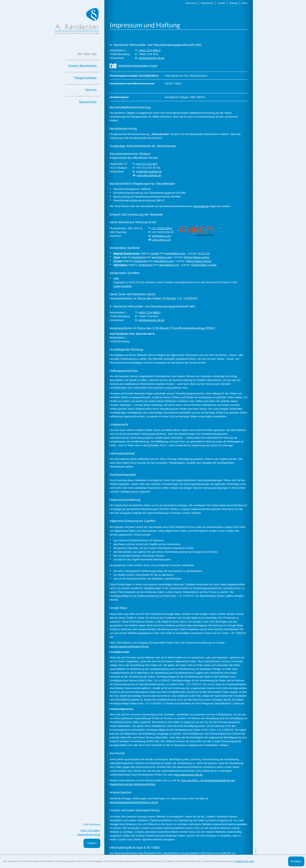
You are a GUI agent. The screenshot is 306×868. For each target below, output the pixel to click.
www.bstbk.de (198, 206)
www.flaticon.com (173, 253)
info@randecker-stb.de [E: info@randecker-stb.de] (150, 58)
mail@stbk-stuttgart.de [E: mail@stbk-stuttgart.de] (148, 172)
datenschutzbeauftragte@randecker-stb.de (133, 802)
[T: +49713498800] (148, 50)
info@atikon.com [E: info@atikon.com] (160, 236)
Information (120, 265)
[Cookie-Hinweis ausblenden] (296, 861)
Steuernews (88, 102)
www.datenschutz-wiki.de (186, 775)
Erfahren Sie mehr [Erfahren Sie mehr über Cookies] (245, 861)
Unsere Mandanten (82, 66)
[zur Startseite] (77, 21)
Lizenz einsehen (122, 286)
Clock (116, 257)
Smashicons (137, 257)
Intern (241, 3)
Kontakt (218, 3)
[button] (176, 66)
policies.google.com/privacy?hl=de (128, 646)
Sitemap (230, 3)
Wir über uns (87, 54)
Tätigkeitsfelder (85, 78)
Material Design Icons (126, 253)
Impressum (188, 3)
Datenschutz (204, 3)
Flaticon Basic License (194, 257)
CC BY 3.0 (201, 253)
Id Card (117, 261)
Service (91, 90)
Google (153, 253)
